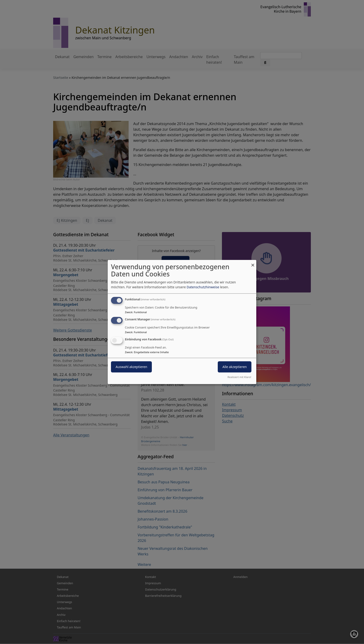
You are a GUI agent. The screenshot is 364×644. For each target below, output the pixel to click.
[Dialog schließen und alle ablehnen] (253, 263)
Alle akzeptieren (235, 367)
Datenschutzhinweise (203, 287)
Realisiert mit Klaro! (239, 377)
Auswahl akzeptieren (131, 367)
